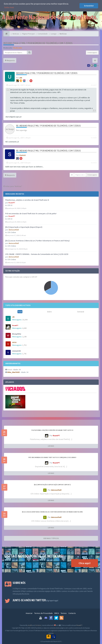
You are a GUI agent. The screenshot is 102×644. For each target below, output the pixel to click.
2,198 (24, 337)
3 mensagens (92, 53)
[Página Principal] (6, 34)
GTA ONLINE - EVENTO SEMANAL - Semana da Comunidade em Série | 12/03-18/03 (37, 254)
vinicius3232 (17, 351)
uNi (13, 317)
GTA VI (10, 205)
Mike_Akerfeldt (14, 372)
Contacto (72, 613)
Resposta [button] (10, 60)
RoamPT (12, 203)
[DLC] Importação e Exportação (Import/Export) (24, 227)
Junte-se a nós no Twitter (35, 600)
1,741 (24, 354)
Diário (49, 312)
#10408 (94, 138)
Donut (10, 370)
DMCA (57, 613)
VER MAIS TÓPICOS (51, 538)
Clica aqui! (85, 563)
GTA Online (12, 232)
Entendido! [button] (89, 6)
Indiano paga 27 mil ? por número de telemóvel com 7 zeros (38, 43)
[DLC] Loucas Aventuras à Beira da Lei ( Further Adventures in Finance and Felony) (37, 241)
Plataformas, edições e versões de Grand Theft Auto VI (27, 200)
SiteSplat (38, 625)
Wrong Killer (17, 334)
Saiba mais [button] (9, 7)
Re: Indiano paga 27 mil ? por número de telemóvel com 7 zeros (48, 126)
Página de (80, 175)
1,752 (24, 345)
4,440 (24, 328)
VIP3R (14, 342)
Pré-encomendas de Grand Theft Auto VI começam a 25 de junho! (31, 214)
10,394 (25, 320)
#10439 (94, 163)
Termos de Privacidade (43, 613)
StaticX (22, 155)
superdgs (23, 130)
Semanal (81, 312)
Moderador (18, 48)
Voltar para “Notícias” (13, 186)
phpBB (30, 625)
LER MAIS (51, 446)
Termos (64, 613)
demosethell (14, 230)
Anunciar (29, 613)
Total (20, 312)
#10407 (94, 85)
